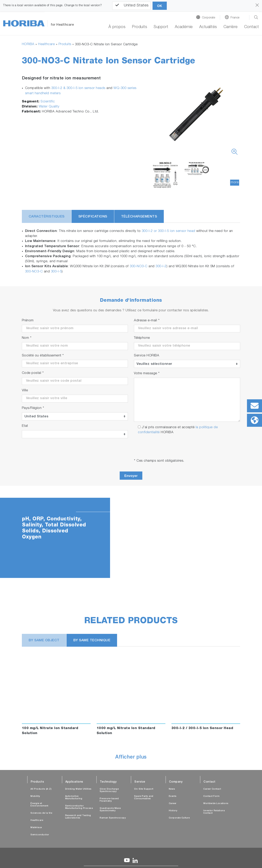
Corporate (209, 18)
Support (161, 27)
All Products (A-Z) (41, 789)
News (172, 789)
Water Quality (49, 107)
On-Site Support (144, 789)
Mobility (35, 796)
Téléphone (142, 338)
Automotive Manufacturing (74, 798)
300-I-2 (161, 267)
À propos (117, 27)
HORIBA (28, 44)
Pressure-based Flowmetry (109, 800)
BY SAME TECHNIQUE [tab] (92, 641)
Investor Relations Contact (214, 812)
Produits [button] (140, 27)
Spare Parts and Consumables (144, 798)
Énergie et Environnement (39, 805)
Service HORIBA (147, 356)
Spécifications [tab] (93, 217)
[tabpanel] (131, 538)
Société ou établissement (43, 356)
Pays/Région (33, 408)
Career (173, 804)
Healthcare (46, 44)
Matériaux (36, 828)
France (235, 18)
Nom (27, 338)
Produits (65, 44)
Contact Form (211, 796)
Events (173, 796)
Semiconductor (40, 835)
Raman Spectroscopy (113, 818)
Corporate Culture (179, 818)
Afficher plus (131, 758)
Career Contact (212, 789)
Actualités (208, 27)
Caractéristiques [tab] (47, 217)
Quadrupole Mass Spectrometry (110, 810)
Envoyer (131, 476)
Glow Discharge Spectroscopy (109, 790)
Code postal (33, 373)
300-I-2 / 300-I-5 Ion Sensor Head (202, 728)
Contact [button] (252, 27)
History (173, 811)
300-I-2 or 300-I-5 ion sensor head (168, 231)
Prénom (28, 321)
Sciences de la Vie (41, 813)
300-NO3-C (139, 267)
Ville (25, 391)
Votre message (147, 374)
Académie (184, 27)
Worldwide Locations (216, 804)
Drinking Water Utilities (78, 789)
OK (160, 6)
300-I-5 (56, 272)
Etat (25, 426)
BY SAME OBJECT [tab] (44, 641)
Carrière (231, 27)
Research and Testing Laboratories (78, 817)
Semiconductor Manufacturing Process (79, 807)
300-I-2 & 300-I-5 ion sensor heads (78, 88)
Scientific (48, 102)
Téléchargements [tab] (139, 217)
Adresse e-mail (147, 321)
